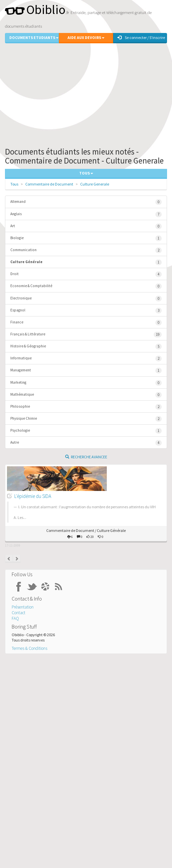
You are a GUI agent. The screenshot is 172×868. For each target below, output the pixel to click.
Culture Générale (86, 262)
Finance (86, 323)
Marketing (86, 383)
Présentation (23, 607)
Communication (86, 250)
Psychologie (86, 431)
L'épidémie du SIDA (33, 496)
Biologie (86, 238)
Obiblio (35, 9)
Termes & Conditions (29, 648)
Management (86, 371)
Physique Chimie (86, 419)
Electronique (86, 299)
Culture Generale (95, 184)
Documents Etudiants (34, 37)
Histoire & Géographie (86, 347)
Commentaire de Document (49, 184)
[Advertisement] (86, 94)
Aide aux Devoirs (86, 37)
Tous (14, 184)
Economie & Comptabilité (86, 286)
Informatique (86, 359)
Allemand (86, 202)
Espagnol (86, 311)
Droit (86, 274)
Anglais (86, 214)
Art (86, 226)
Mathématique (86, 395)
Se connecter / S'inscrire (141, 37)
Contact (18, 613)
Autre (86, 443)
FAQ (15, 618)
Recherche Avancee (86, 457)
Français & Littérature (86, 335)
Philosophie (86, 407)
